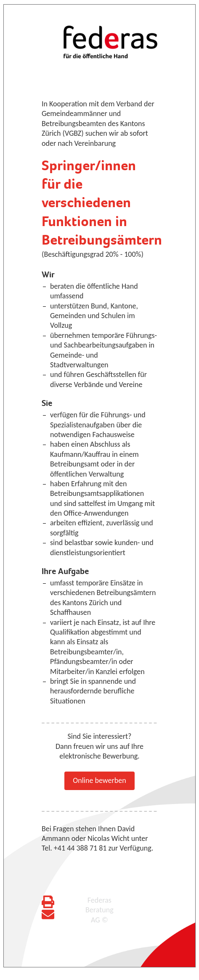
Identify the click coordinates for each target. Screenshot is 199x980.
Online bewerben (99, 780)
